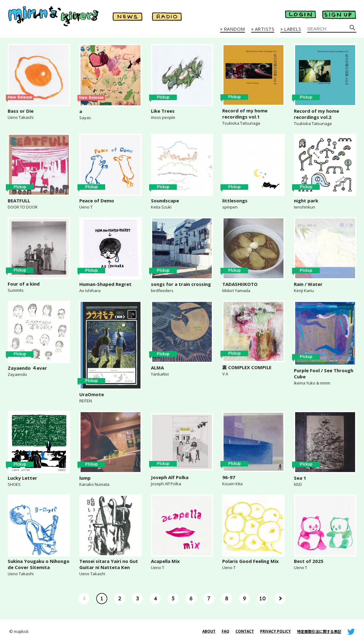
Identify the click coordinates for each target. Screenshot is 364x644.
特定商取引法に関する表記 (319, 632)
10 (262, 599)
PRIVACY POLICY (275, 631)
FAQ (226, 631)
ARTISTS (265, 29)
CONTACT (245, 631)
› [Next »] (280, 598)
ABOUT (209, 631)
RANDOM (234, 29)
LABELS (293, 29)
